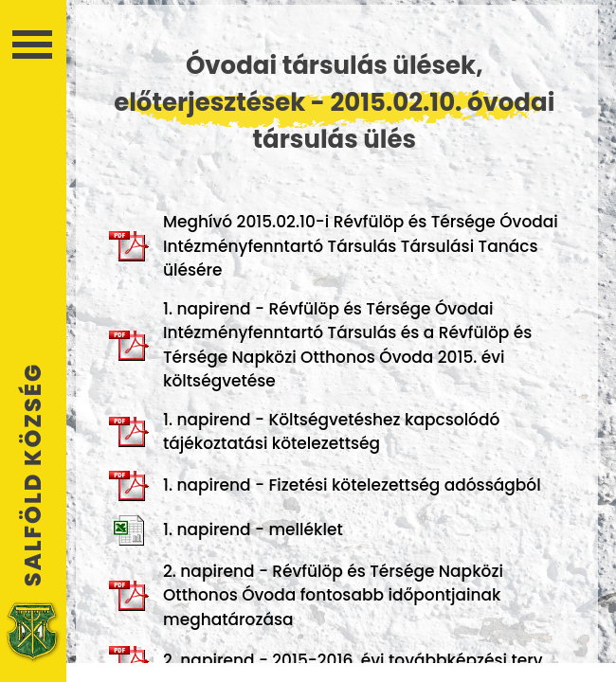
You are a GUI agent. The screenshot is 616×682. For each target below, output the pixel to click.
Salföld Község (33, 475)
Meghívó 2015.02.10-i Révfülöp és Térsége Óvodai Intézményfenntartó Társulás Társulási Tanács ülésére (334, 246)
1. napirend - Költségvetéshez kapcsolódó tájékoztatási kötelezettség (304, 432)
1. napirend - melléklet (226, 530)
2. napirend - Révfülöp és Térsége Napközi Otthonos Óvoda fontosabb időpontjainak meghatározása (306, 595)
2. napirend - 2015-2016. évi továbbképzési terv (326, 661)
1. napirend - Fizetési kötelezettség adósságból (325, 486)
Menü (32, 45)
